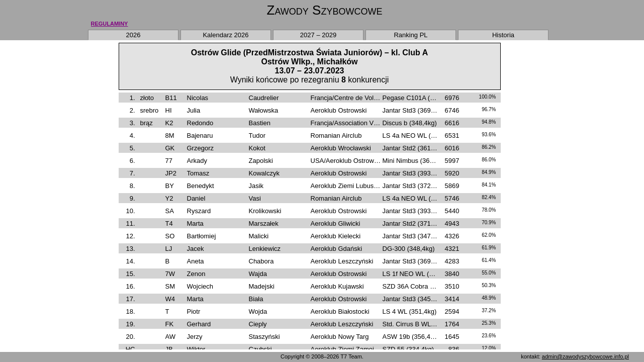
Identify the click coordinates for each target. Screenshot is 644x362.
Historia (503, 35)
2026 (133, 35)
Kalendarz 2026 (225, 35)
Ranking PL (410, 35)
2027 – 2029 (318, 35)
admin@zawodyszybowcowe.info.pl (585, 356)
